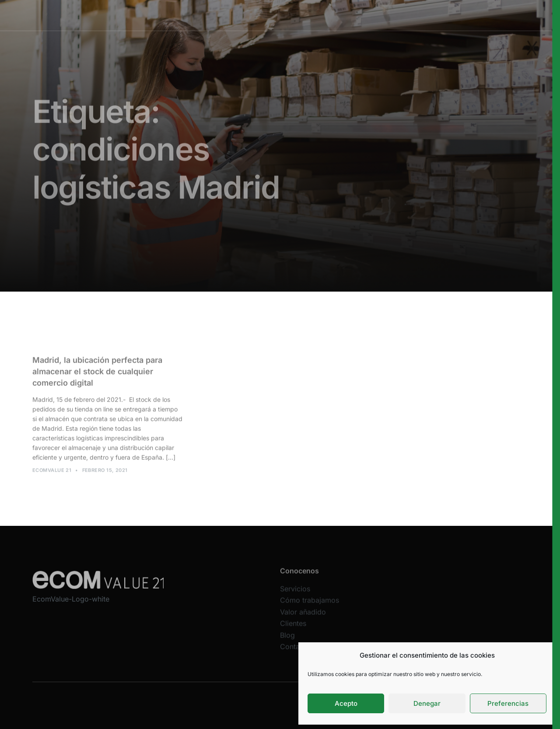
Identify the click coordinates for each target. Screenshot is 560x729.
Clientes (383, 15)
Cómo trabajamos (285, 15)
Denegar (427, 703)
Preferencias (508, 703)
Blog (287, 641)
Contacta (295, 652)
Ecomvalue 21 (52, 473)
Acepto (346, 703)
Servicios (236, 15)
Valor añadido (341, 15)
